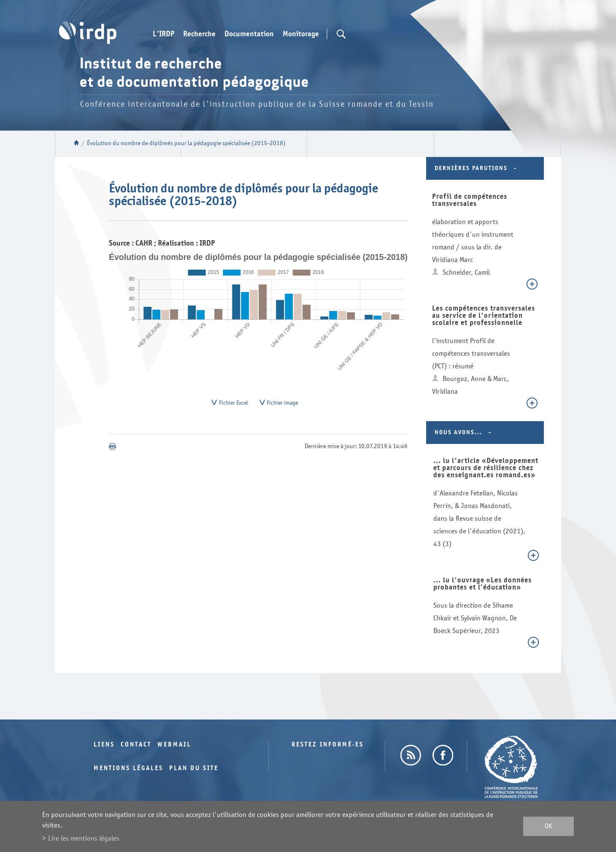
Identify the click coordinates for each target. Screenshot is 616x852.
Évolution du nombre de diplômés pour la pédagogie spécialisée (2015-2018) (186, 143)
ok (548, 826)
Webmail (174, 745)
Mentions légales (128, 768)
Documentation (249, 34)
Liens (104, 745)
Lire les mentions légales (84, 838)
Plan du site (194, 768)
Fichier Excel (234, 404)
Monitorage (301, 34)
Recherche (199, 34)
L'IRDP (163, 34)
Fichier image (282, 404)
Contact (136, 745)
